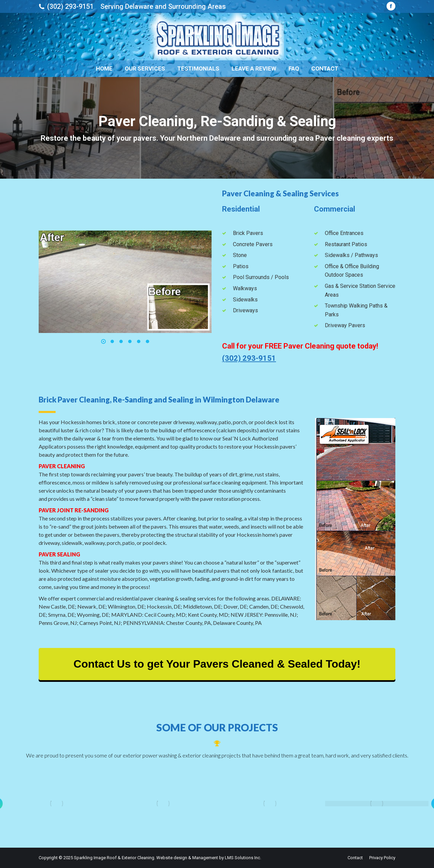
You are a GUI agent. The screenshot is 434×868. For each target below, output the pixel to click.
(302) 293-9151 (70, 6)
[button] (103, 341)
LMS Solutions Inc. (243, 858)
